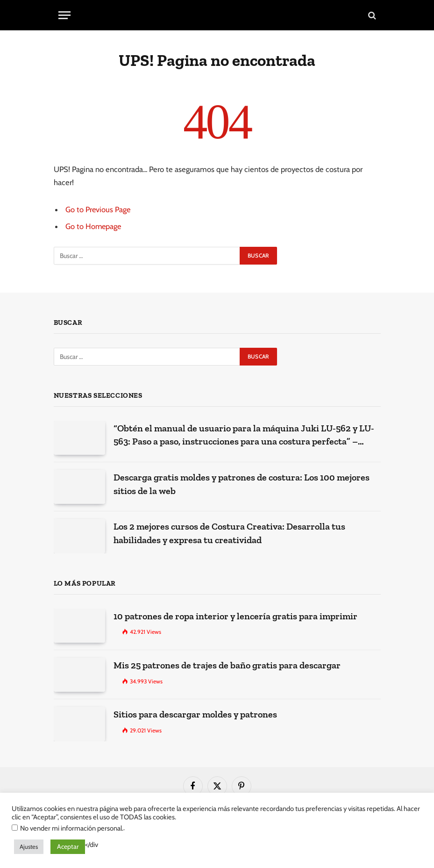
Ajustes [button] (29, 846)
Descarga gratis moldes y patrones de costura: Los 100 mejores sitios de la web (242, 484)
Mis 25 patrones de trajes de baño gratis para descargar (227, 665)
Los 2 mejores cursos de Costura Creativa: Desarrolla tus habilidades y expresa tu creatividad (229, 533)
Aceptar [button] (68, 846)
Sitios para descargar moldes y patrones (195, 714)
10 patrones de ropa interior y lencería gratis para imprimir (235, 616)
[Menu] (64, 15)
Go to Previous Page (98, 209)
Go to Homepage (94, 226)
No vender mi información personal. (72, 828)
